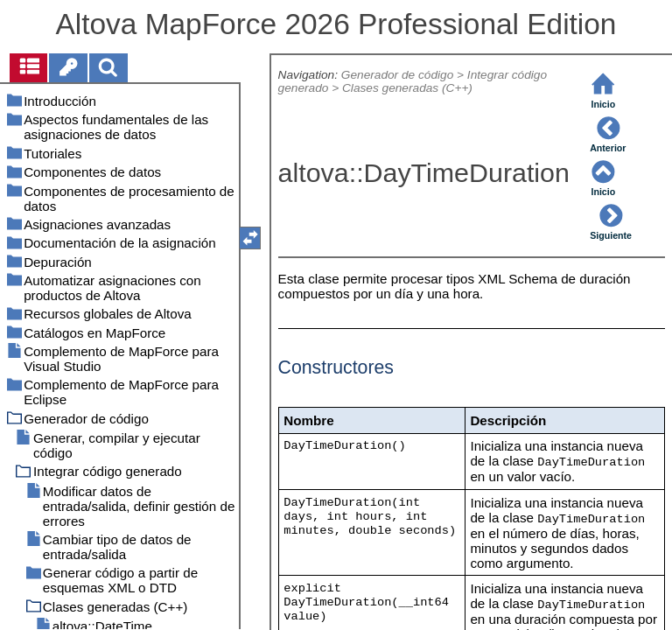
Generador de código (397, 75)
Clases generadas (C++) (407, 88)
